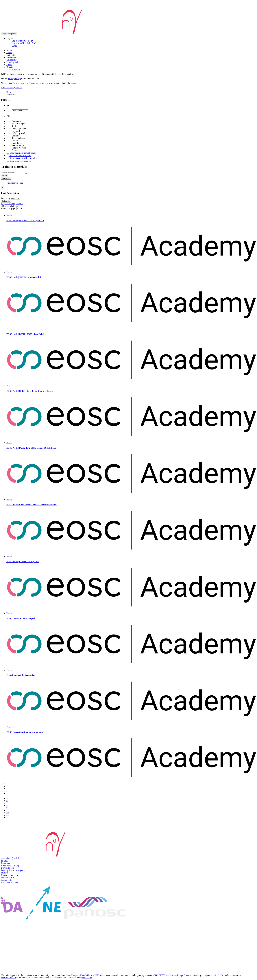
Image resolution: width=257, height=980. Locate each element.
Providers (16, 69)
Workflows (11, 57)
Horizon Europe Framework (182, 975)
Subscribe (6, 178)
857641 (155, 975)
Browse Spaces (8, 868)
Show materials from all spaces (21, 153)
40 (8, 815)
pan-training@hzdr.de (10, 858)
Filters (5, 175)
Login (14, 46)
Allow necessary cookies (12, 88)
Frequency (6, 198)
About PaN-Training (10, 865)
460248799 (87, 978)
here (48, 83)
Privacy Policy (14, 79)
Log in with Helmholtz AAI (24, 43)
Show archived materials (19, 161)
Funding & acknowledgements (14, 870)
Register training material (12, 204)
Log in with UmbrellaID (22, 41)
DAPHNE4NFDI (8, 978)
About (9, 50)
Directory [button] (11, 67)
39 (8, 813)
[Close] (3, 188)
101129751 (219, 975)
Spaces (9, 65)
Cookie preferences (9, 875)
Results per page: (9, 208)
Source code (6, 880)
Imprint (4, 861)
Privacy (4, 873)
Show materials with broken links (22, 158)
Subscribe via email (15, 183)
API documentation (9, 882)
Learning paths (13, 62)
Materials (10, 55)
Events (9, 53)
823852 (162, 975)
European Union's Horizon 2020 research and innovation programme (101, 975)
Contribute (6, 863)
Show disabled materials (19, 156)
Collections (11, 60)
